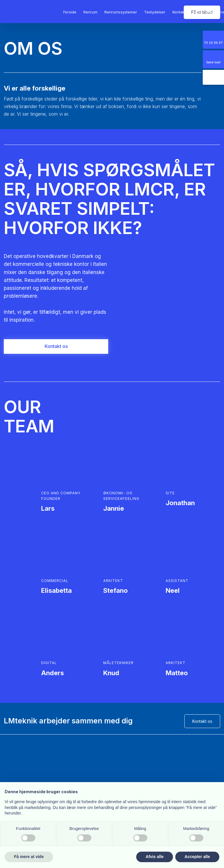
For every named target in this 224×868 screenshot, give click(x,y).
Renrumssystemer (121, 12)
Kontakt (179, 12)
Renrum (90, 12)
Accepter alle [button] (197, 857)
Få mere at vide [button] (29, 857)
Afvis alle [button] (154, 857)
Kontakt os (202, 721)
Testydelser (155, 12)
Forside (70, 12)
